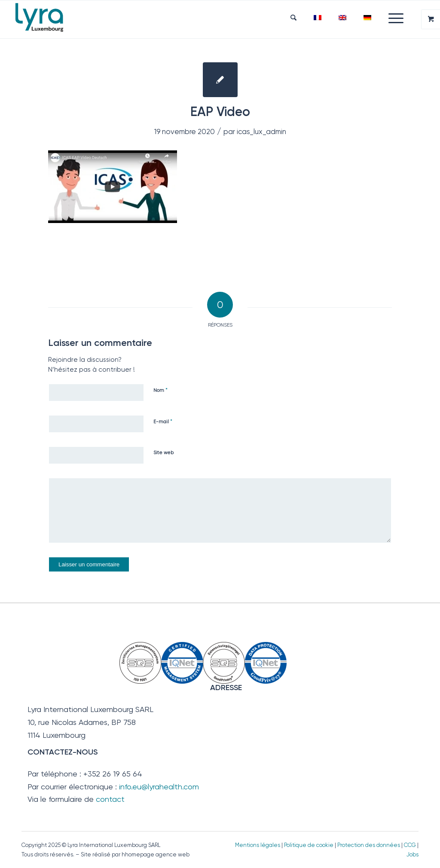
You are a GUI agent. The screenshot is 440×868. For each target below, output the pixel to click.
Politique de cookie (309, 845)
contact (110, 799)
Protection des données (369, 845)
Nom (160, 390)
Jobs (412, 854)
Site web (163, 453)
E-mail (163, 421)
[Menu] (392, 18)
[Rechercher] (293, 18)
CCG (411, 845)
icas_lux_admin (261, 132)
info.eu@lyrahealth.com (159, 787)
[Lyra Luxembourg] (50, 19)
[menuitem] (293, 18)
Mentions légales (258, 845)
